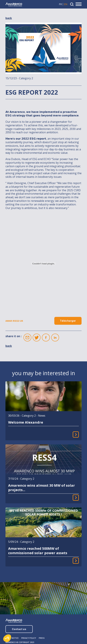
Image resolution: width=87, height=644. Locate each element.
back (9, 18)
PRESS (42, 638)
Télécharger (68, 321)
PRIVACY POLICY (29, 638)
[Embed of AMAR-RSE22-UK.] (43, 264)
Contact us (19, 629)
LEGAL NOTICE (12, 638)
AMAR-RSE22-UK (14, 321)
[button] (7, 638)
